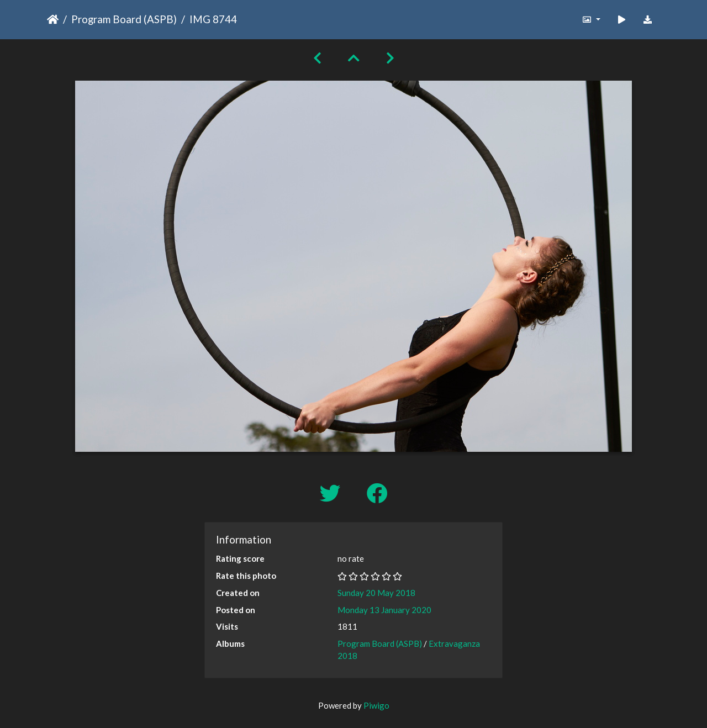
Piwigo (376, 705)
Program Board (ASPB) (124, 19)
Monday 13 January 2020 (384, 610)
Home (53, 19)
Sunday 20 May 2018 (376, 593)
